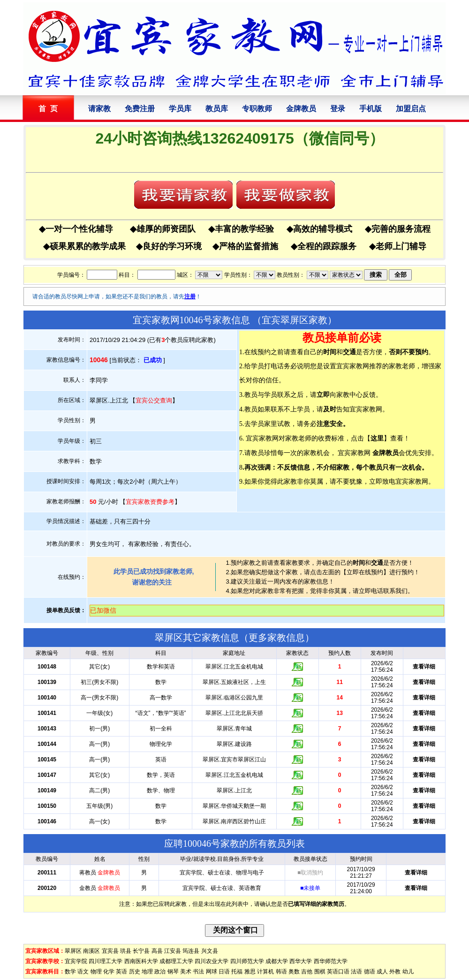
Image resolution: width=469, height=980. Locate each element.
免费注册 (140, 109)
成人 (382, 972)
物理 (96, 972)
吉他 (307, 972)
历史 (135, 972)
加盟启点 (411, 109)
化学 (109, 972)
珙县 (126, 951)
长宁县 (141, 951)
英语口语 (338, 972)
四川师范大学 (247, 961)
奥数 (294, 972)
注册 (190, 296)
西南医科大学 (141, 961)
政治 (160, 972)
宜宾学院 (76, 961)
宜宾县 (110, 951)
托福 (237, 972)
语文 (83, 972)
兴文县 (210, 951)
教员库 (217, 109)
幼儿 (408, 972)
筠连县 (191, 951)
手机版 (371, 109)
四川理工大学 (106, 961)
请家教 (99, 109)
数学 (70, 972)
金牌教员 (301, 109)
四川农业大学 (212, 961)
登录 (338, 109)
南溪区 (91, 951)
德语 (370, 972)
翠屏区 (73, 951)
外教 (395, 972)
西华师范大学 (331, 961)
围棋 (320, 972)
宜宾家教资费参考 (150, 502)
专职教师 (257, 109)
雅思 (250, 972)
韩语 (281, 972)
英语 (121, 972)
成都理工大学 (176, 961)
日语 (224, 972)
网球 (212, 972)
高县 (157, 951)
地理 (147, 972)
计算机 (265, 972)
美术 (186, 972)
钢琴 (173, 972)
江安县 (173, 951)
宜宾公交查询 (154, 400)
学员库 (180, 109)
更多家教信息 (277, 638)
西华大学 (301, 961)
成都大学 (277, 961)
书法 (198, 972)
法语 (356, 972)
